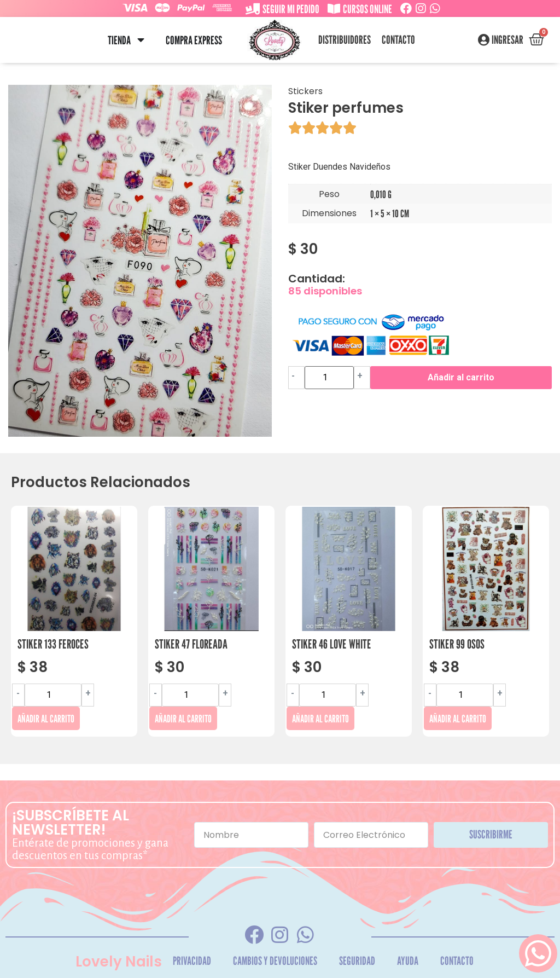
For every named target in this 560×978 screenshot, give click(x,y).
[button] (141, 40)
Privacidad (192, 961)
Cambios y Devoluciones (275, 961)
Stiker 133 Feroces (53, 644)
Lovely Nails (119, 962)
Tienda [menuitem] (119, 40)
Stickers (305, 91)
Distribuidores (345, 40)
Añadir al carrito (461, 377)
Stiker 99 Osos (457, 644)
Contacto (398, 40)
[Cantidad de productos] (329, 378)
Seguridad (357, 961)
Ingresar (507, 40)
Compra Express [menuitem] (194, 40)
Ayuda (408, 961)
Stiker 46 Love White (332, 644)
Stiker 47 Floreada (191, 644)
